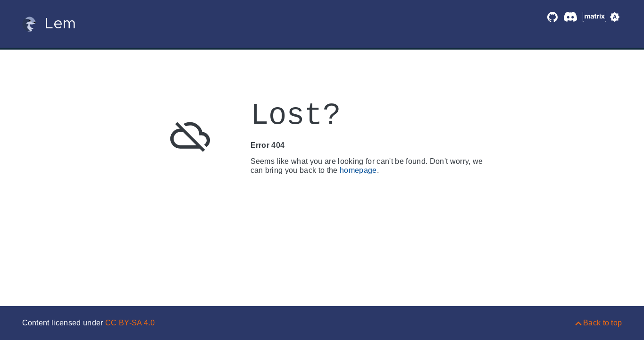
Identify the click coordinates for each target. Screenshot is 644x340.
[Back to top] (598, 323)
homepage (358, 170)
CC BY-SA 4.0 (130, 323)
